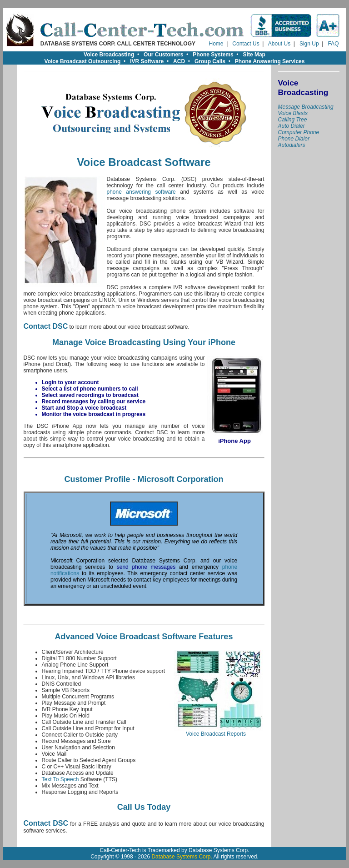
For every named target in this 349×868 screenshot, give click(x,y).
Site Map (254, 55)
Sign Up (309, 44)
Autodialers (292, 145)
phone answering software (141, 192)
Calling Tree (293, 120)
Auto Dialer (292, 126)
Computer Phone (299, 132)
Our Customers (163, 55)
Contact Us (246, 44)
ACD (179, 61)
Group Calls (210, 61)
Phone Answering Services (270, 61)
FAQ (333, 44)
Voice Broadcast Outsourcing (83, 61)
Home (216, 44)
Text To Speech (60, 779)
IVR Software (147, 61)
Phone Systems (213, 55)
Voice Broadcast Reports (216, 731)
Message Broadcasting (306, 107)
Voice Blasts (293, 113)
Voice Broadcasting (109, 55)
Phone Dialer (294, 139)
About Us (279, 44)
